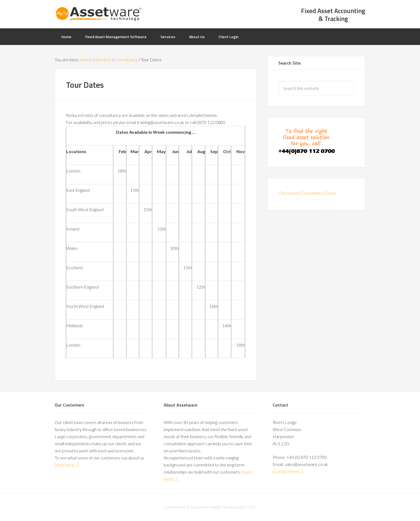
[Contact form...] (288, 471)
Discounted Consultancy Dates (307, 193)
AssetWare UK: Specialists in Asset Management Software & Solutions (98, 14)
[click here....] (67, 465)
